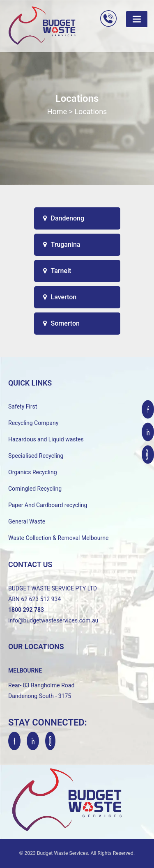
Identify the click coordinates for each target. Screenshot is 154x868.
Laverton (60, 297)
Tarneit (57, 271)
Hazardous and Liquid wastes (46, 439)
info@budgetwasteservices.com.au (53, 620)
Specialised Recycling (36, 456)
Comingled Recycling (35, 489)
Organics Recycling (33, 472)
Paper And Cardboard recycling (48, 505)
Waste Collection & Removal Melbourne (58, 538)
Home (57, 111)
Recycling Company (33, 423)
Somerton (61, 323)
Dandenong (64, 218)
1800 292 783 (26, 610)
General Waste (27, 521)
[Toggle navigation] (137, 19)
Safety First (23, 406)
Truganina (62, 245)
